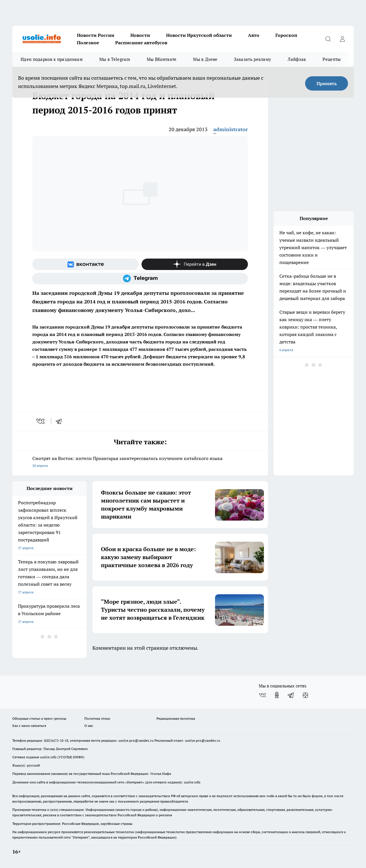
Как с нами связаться (29, 726)
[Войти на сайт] (342, 39)
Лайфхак (297, 59)
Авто (254, 35)
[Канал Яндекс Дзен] (195, 264)
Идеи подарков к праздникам (52, 59)
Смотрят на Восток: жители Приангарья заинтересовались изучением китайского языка (140, 462)
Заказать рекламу (252, 59)
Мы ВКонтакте (162, 59)
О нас (89, 726)
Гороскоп (286, 35)
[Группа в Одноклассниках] (277, 695)
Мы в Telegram (115, 59)
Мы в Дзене (205, 59)
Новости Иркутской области (199, 35)
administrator (231, 129)
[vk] (41, 421)
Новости (140, 35)
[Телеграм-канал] (140, 279)
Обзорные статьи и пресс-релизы (39, 718)
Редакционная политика (176, 718)
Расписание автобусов (141, 43)
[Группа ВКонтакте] (85, 264)
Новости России (96, 35)
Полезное (88, 43)
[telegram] (61, 421)
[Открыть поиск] (328, 39)
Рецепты (332, 59)
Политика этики (97, 718)
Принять (327, 83)
